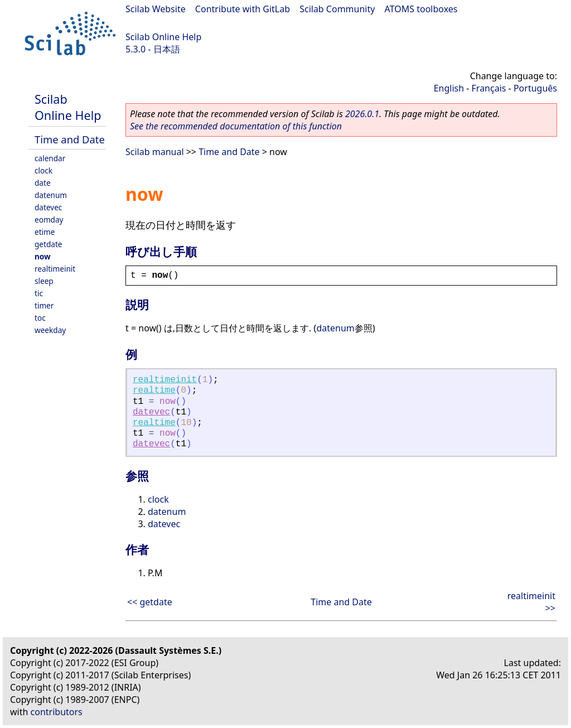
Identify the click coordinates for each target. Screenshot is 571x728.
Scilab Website (156, 9)
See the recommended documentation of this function (236, 126)
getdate (49, 244)
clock (43, 170)
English (449, 88)
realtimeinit (55, 269)
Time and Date (70, 139)
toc (40, 318)
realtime (154, 390)
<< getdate (150, 602)
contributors (57, 712)
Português (535, 88)
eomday (49, 220)
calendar (50, 158)
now (43, 256)
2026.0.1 (362, 114)
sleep (44, 281)
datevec (48, 207)
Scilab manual (155, 152)
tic (39, 293)
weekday (50, 330)
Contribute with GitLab (243, 9)
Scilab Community (337, 9)
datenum (51, 195)
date (43, 183)
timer (44, 305)
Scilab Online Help (163, 37)
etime (45, 232)
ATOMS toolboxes (421, 9)
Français (489, 88)
